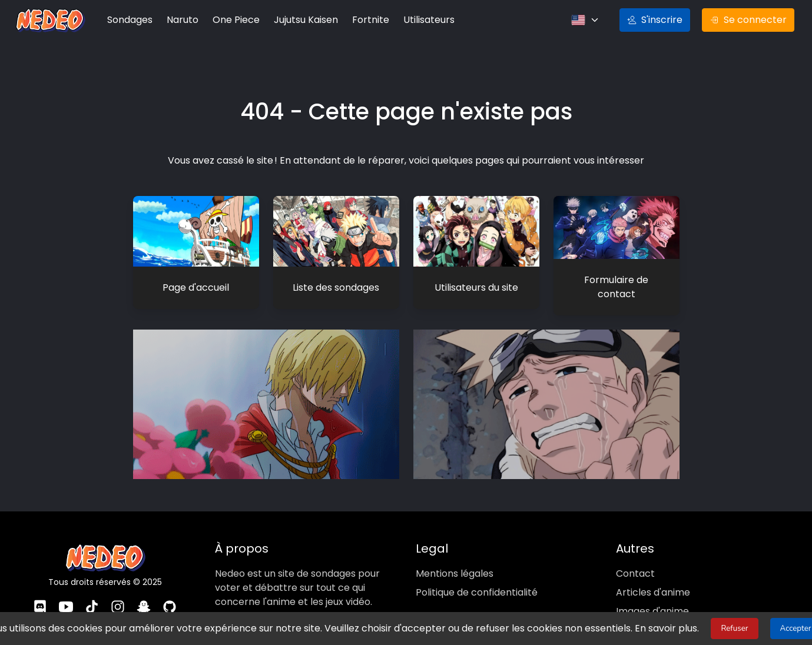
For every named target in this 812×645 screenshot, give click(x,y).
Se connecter (750, 20)
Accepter (782, 629)
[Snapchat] (144, 602)
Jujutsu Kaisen (299, 20)
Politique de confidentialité (475, 586)
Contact (633, 567)
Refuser (721, 629)
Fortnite (362, 20)
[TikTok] (92, 602)
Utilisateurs (418, 20)
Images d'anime (651, 605)
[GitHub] (170, 602)
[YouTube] (66, 602)
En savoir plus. (654, 629)
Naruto (180, 20)
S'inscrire (660, 20)
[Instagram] (118, 602)
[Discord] (40, 602)
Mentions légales (453, 567)
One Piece (232, 20)
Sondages (129, 20)
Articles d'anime (651, 586)
